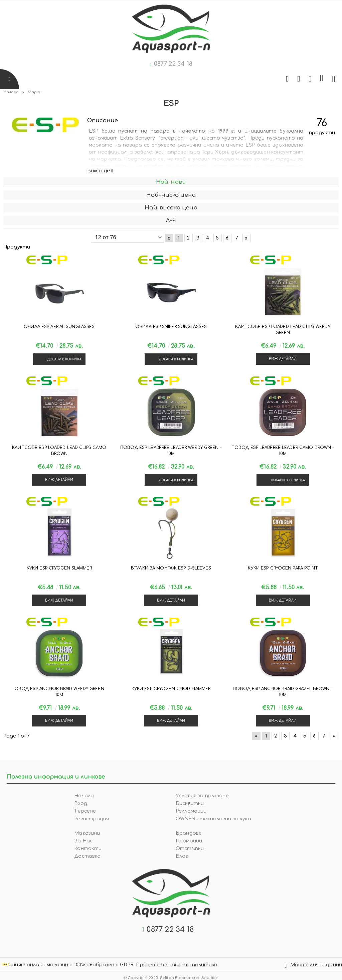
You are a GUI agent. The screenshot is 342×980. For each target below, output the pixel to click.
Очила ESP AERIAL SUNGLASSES (59, 327)
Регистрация (92, 819)
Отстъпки (190, 849)
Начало (11, 92)
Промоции (189, 841)
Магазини (87, 833)
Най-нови (171, 182)
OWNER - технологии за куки (213, 819)
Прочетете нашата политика (177, 964)
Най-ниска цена (171, 195)
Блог (182, 856)
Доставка (87, 856)
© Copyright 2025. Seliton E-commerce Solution (171, 976)
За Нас (83, 841)
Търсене (85, 811)
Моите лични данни (316, 964)
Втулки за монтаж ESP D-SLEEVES (171, 568)
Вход (81, 803)
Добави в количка (64, 359)
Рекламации (191, 811)
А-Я (171, 220)
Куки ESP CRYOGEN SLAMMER (59, 568)
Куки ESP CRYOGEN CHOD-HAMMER (171, 689)
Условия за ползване (202, 796)
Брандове (189, 833)
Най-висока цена (171, 208)
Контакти (88, 849)
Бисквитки (190, 803)
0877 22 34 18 (173, 64)
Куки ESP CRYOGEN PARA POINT (283, 568)
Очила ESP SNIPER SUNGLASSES (171, 327)
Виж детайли (283, 359)
